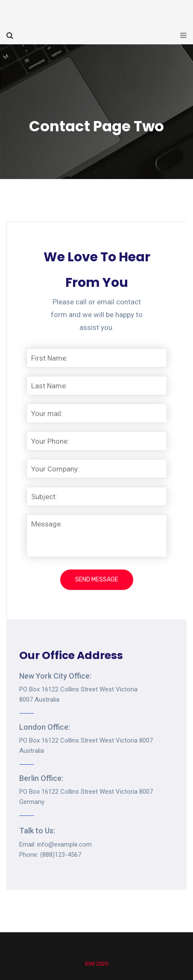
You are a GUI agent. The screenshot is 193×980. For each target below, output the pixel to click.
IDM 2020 (96, 964)
